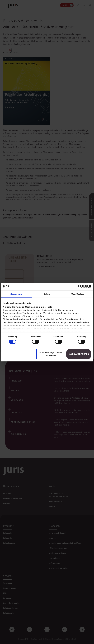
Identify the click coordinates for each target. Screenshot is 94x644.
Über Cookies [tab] (78, 294)
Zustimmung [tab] (16, 294)
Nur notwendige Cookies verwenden (51, 354)
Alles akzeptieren (79, 354)
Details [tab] (47, 294)
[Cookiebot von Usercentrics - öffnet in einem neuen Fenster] (80, 287)
